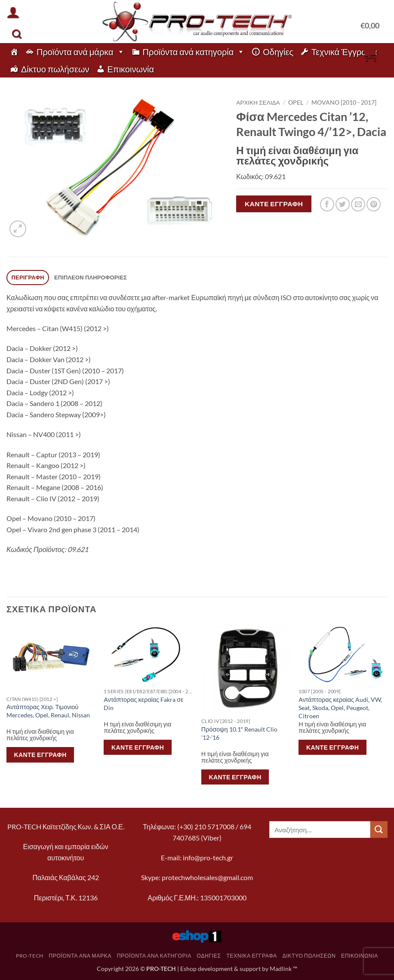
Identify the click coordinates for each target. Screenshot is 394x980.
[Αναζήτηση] (17, 34)
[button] (13, 12)
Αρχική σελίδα (258, 102)
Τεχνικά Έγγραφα (344, 52)
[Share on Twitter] (343, 204)
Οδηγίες (278, 52)
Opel (296, 102)
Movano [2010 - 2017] (344, 102)
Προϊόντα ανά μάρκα (81, 52)
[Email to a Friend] (358, 204)
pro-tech (30, 956)
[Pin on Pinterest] (374, 204)
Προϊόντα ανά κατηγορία (194, 52)
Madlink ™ (283, 969)
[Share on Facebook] (327, 204)
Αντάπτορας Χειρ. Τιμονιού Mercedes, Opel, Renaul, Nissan (48, 711)
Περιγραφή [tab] (28, 277)
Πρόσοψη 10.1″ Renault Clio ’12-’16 (239, 733)
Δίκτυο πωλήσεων (55, 69)
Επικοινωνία (131, 69)
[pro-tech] (14, 52)
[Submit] (379, 830)
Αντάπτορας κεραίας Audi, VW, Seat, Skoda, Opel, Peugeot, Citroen (340, 707)
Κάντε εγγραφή (274, 204)
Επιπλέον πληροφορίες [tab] (91, 277)
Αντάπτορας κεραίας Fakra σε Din (143, 704)
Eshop (188, 969)
